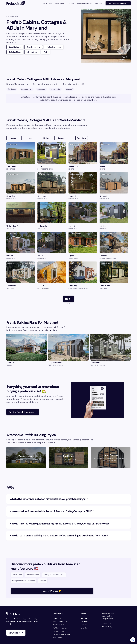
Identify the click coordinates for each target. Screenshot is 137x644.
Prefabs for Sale (34, 47)
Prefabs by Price (58, 631)
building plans (50, 330)
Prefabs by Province (60, 628)
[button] (13, 138)
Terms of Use (107, 623)
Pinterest (84, 625)
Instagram (85, 618)
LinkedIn (84, 628)
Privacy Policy (107, 627)
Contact (98, 3)
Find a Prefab (47, 3)
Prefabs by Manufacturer (61, 634)
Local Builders (15, 47)
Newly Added (57, 638)
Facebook (85, 622)
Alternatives (32, 52)
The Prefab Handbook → (118, 3)
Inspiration (60, 3)
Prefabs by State (59, 625)
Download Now (16, 633)
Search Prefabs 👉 (52, 591)
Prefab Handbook (54, 47)
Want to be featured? (60, 622)
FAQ (45, 52)
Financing (71, 3)
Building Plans (15, 52)
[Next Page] (68, 299)
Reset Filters (82, 138)
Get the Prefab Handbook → (23, 412)
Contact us (57, 618)
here (95, 100)
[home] (16, 3)
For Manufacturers (85, 3)
